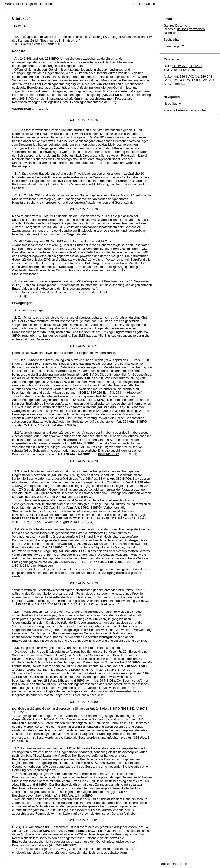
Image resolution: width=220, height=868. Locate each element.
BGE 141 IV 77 (109, 454)
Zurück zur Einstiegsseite (22, 4)
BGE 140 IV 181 (111, 562)
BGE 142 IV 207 (133, 708)
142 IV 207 (188, 70)
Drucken (46, 4)
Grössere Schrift (144, 4)
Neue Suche (172, 103)
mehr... (180, 84)
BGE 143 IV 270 (91, 393)
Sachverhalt (172, 39)
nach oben (180, 864)
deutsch (183, 29)
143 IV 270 (180, 66)
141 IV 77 (196, 66)
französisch (197, 29)
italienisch (170, 33)
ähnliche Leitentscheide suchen (185, 110)
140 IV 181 (56, 604)
